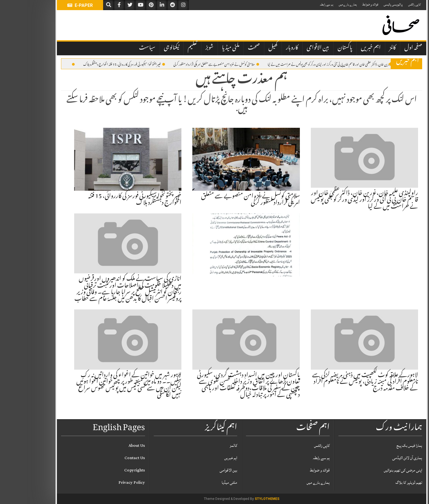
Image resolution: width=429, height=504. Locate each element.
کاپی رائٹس (387, 5)
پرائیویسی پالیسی (366, 5)
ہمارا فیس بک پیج (382, 446)
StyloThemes (240, 499)
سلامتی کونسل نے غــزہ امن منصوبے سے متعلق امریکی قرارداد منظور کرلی (189, 64)
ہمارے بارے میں (321, 5)
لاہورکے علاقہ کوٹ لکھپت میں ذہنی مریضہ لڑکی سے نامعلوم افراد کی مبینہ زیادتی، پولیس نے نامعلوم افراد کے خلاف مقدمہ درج (338, 382)
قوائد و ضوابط (343, 5)
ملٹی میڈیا (204, 48)
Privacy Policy (105, 483)
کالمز (366, 48)
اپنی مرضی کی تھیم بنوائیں (376, 470)
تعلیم (165, 48)
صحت (227, 48)
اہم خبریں (344, 48)
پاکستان (318, 48)
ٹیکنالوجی (144, 48)
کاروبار (265, 48)
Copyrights (108, 470)
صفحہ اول (386, 48)
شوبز (182, 48)
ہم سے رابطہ (299, 5)
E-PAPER (53, 5)
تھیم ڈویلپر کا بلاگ (382, 483)
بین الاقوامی (291, 48)
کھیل (246, 48)
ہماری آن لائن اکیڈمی (380, 458)
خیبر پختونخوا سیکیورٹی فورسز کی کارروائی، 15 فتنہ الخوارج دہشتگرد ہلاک (97, 64)
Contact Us (108, 458)
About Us (110, 446)
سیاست (120, 48)
